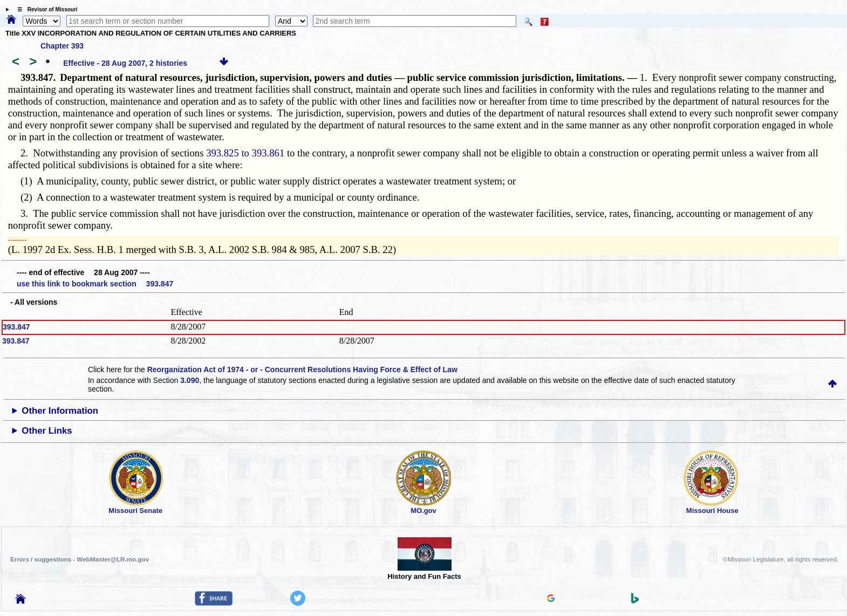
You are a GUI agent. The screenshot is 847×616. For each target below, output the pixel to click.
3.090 (190, 380)
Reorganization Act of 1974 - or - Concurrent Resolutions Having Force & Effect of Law (302, 369)
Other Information (60, 411)
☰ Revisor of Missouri (45, 9)
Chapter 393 (62, 46)
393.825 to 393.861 (245, 153)
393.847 (16, 327)
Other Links (47, 431)
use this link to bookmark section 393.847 (95, 284)
